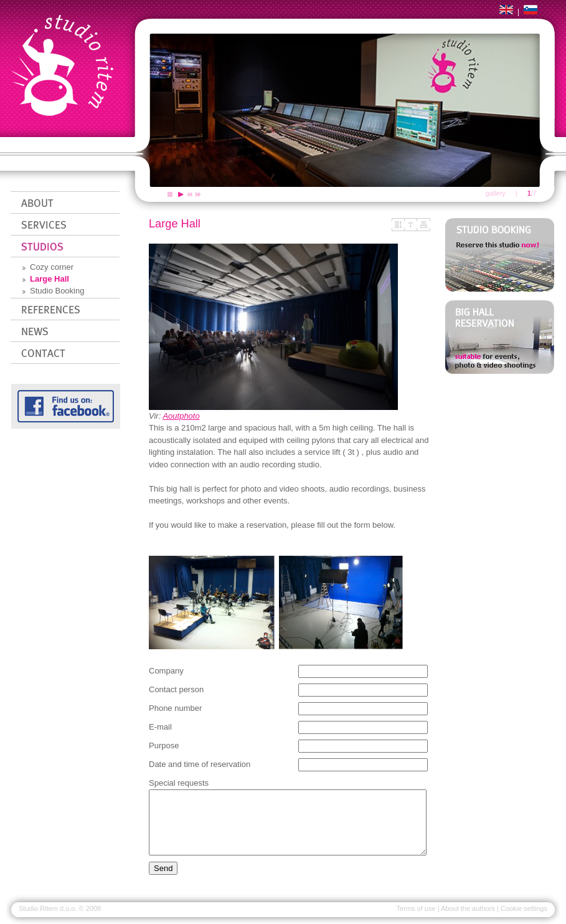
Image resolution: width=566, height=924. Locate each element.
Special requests (179, 783)
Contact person (176, 689)
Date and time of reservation (200, 764)
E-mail (160, 727)
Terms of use (416, 908)
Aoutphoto (181, 416)
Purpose (164, 745)
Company (166, 671)
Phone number (175, 708)
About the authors (468, 908)
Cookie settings (524, 908)
